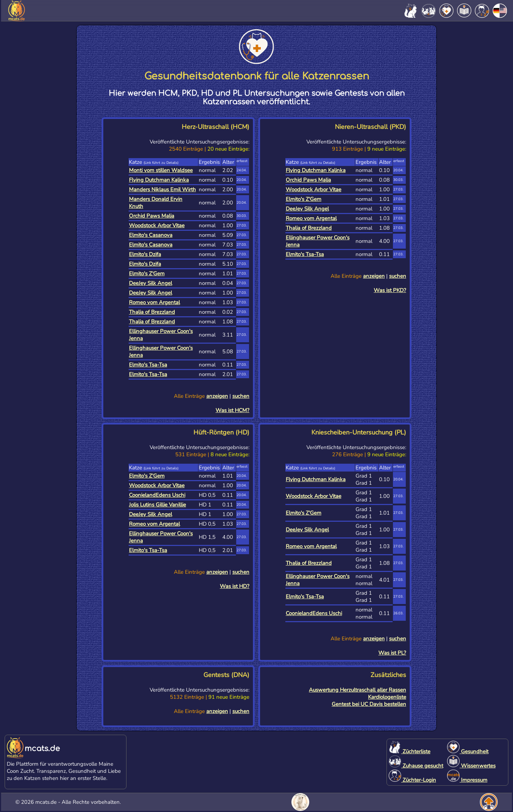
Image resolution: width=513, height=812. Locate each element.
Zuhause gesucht (416, 766)
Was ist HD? (235, 586)
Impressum (467, 780)
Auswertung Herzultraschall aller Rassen (357, 690)
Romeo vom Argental (154, 302)
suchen (241, 396)
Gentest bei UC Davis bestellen (369, 704)
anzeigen (217, 396)
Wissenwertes (471, 766)
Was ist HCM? (232, 410)
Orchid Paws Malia (152, 216)
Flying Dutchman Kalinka (159, 180)
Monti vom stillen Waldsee (161, 170)
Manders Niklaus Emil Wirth (162, 189)
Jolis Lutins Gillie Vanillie (157, 505)
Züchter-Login (412, 780)
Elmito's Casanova (151, 235)
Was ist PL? (392, 653)
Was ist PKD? (390, 290)
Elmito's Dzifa (145, 254)
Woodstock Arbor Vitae (157, 225)
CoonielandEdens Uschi (157, 495)
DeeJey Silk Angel (151, 283)
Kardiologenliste (387, 697)
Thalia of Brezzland (152, 312)
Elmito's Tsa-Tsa (148, 365)
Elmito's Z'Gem (147, 274)
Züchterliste (410, 751)
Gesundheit (468, 751)
